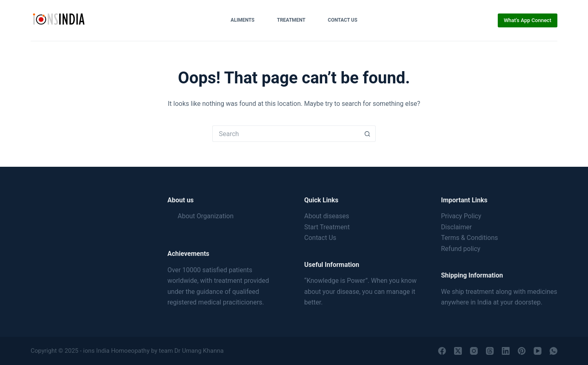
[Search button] (367, 134)
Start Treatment (327, 227)
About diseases (327, 216)
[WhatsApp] (553, 351)
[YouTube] (538, 351)
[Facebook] (442, 351)
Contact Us (343, 20)
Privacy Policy (461, 216)
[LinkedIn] (506, 351)
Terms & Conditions (470, 238)
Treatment (291, 20)
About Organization (206, 216)
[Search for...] (286, 134)
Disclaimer (456, 227)
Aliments (243, 20)
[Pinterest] (522, 351)
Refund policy (461, 249)
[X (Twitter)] (458, 351)
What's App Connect (528, 20)
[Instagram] (474, 351)
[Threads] (490, 351)
